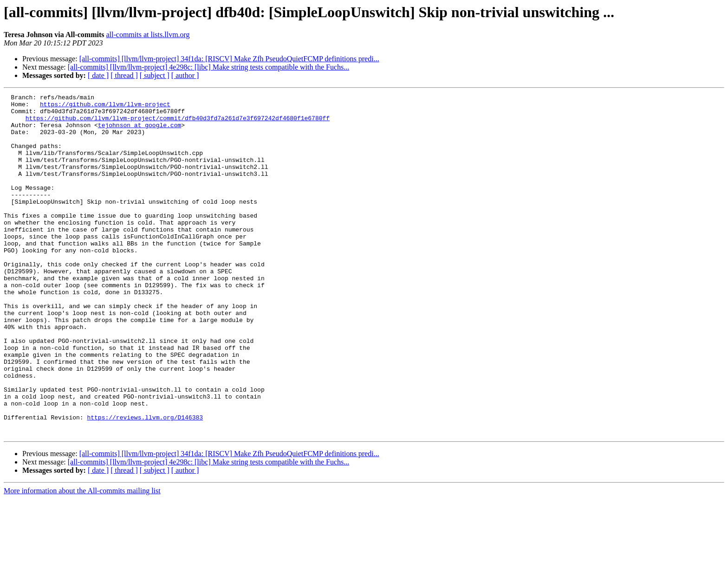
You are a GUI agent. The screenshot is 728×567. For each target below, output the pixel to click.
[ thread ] (124, 75)
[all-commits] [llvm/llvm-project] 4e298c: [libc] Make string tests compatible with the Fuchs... (209, 67)
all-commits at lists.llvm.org (148, 35)
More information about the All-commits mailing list (82, 559)
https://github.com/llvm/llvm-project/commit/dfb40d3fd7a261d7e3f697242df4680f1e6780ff (178, 123)
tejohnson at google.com (140, 132)
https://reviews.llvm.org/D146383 (145, 483)
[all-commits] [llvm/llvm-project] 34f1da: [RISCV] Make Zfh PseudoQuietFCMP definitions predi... (229, 59)
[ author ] (185, 75)
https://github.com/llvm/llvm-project (105, 107)
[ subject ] (155, 75)
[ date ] (98, 75)
